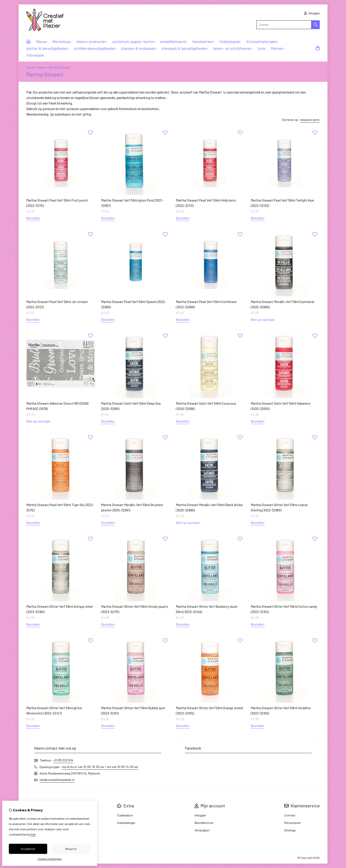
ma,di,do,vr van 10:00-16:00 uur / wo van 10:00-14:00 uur (100, 767)
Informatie (35, 55)
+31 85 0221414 (63, 760)
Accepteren (28, 849)
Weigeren (71, 849)
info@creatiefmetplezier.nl (57, 780)
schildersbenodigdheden (95, 48)
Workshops (62, 41)
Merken (277, 48)
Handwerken (203, 41)
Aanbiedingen (126, 823)
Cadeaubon (125, 815)
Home (30, 67)
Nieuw (41, 41)
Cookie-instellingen (50, 859)
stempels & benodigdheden (184, 48)
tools (261, 48)
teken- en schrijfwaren (232, 48)
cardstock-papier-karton (133, 41)
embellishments (173, 41)
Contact (290, 815)
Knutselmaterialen (262, 41)
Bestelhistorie (204, 823)
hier (33, 834)
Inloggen (200, 815)
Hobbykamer (230, 41)
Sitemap (290, 830)
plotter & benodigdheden (47, 48)
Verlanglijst (202, 830)
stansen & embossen (139, 48)
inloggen (312, 13)
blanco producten (92, 41)
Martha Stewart (60, 67)
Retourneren (292, 823)
